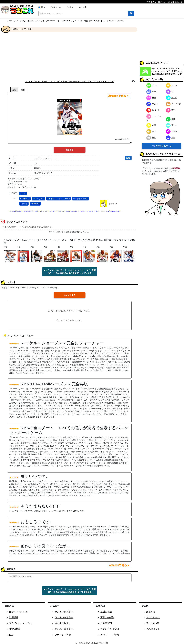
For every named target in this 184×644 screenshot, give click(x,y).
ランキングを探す (64, 612)
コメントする (70, 295)
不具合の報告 (107, 617)
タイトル (57, 7)
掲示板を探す (62, 623)
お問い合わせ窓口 (110, 629)
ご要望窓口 (106, 623)
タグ (71, 7)
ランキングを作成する (162, 146)
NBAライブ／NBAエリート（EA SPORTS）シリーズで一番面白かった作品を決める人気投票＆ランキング (81, 21)
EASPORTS (35, 204)
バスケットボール (81, 199)
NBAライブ (25, 199)
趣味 (171, 119)
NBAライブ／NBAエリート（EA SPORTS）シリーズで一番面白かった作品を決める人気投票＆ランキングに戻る (70, 272)
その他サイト (153, 629)
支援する (151, 612)
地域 (171, 138)
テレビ (172, 98)
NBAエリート (38, 199)
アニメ (172, 85)
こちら (102, 211)
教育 (151, 138)
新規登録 (176, 168)
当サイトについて (18, 612)
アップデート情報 (110, 635)
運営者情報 (15, 629)
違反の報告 (106, 612)
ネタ (151, 131)
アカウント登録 (63, 635)
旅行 (171, 110)
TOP (11, 21)
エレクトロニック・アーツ (59, 199)
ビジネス (172, 131)
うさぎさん (113, 204)
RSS (11, 635)
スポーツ (24, 204)
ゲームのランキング (25, 21)
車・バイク (173, 104)
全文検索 (83, 7)
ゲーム (23, 193)
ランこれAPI (153, 623)
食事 (151, 125)
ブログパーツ (153, 617)
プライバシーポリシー (21, 623)
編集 (128, 158)
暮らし (172, 125)
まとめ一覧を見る (64, 629)
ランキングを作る (64, 617)
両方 (43, 7)
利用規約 (14, 617)
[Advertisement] (70, 56)
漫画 (151, 91)
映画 (151, 98)
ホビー (152, 104)
